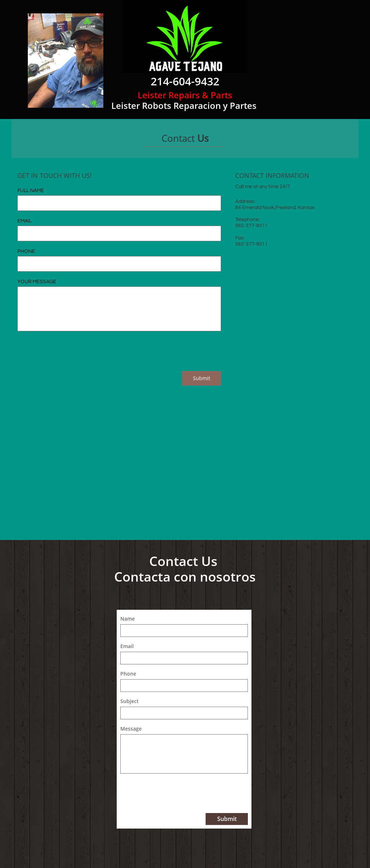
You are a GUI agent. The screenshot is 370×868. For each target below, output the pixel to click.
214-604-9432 (185, 81)
